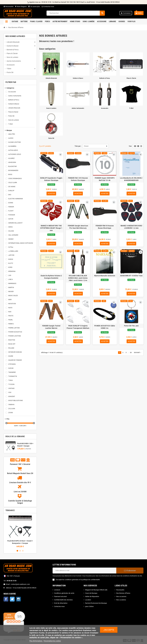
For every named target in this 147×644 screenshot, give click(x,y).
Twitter (12, 599)
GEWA (10, 227)
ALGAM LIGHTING (15, 142)
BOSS (10, 174)
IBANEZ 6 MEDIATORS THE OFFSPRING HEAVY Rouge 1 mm (51, 228)
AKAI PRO (12, 134)
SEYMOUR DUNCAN (15, 352)
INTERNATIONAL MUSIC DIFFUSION (21, 243)
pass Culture (89, 606)
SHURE (11, 356)
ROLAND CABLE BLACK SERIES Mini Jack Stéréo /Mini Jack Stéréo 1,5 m (78, 279)
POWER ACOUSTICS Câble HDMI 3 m (105, 328)
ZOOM (10, 413)
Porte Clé (11, 116)
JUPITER (11, 255)
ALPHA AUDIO (13, 150)
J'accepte (109, 630)
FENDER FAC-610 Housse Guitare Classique (78, 179)
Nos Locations (121, 600)
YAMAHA (11, 405)
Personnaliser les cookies (52, 641)
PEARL (11, 320)
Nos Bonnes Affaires (123, 593)
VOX (10, 392)
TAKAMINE (12, 372)
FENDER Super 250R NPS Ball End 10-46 (105, 179)
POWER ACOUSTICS (15, 332)
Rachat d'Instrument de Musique (96, 603)
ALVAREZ (11, 158)
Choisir (86, 146)
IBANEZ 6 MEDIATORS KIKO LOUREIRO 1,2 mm (131, 227)
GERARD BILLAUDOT (15, 223)
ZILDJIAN (12, 409)
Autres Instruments (15, 96)
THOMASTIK (13, 376)
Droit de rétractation (61, 603)
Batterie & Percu (14, 100)
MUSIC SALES (13, 296)
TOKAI (10, 380)
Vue (130, 146)
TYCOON (11, 384)
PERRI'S (11, 324)
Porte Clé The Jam (131, 327)
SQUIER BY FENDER (15, 360)
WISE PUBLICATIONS (16, 400)
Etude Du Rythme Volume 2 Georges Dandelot (51, 277)
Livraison (57, 590)
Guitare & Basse (14, 104)
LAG (10, 275)
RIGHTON (12, 340)
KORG (10, 267)
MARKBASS (12, 283)
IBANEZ (11, 239)
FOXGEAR (12, 215)
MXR (10, 300)
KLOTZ (11, 263)
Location (88, 600)
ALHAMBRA (12, 146)
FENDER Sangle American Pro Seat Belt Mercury (78, 227)
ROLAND (11, 348)
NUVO (10, 308)
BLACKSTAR (12, 166)
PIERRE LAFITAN (14, 328)
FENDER (11, 207)
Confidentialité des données (63, 600)
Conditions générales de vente (64, 593)
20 (131, 354)
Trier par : (78, 146)
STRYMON (12, 364)
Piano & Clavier (13, 112)
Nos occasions (121, 596)
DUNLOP (11, 191)
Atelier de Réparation (92, 596)
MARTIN (11, 287)
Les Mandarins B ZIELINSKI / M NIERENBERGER (131, 179)
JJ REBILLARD (13, 251)
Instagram (19, 599)
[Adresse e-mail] (84, 571)
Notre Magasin (21, 6)
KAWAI (11, 259)
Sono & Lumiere (14, 120)
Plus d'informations (36, 641)
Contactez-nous (48, 6)
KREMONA (12, 271)
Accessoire (12, 92)
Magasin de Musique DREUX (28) (96, 590)
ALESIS (11, 138)
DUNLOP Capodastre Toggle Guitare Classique (51, 179)
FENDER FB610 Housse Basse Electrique (105, 227)
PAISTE (11, 316)
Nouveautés (9, 6)
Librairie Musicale (14, 108)
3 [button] (23, 551)
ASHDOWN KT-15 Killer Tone (131, 276)
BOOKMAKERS (13, 170)
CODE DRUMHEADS (15, 178)
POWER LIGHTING (15, 336)
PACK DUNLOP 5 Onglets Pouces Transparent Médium (78, 328)
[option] (20, 531)
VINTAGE (11, 388)
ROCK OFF (12, 344)
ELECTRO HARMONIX (16, 199)
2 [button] (20, 551)
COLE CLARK (13, 183)
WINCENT (12, 396)
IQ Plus (11, 247)
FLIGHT (11, 211)
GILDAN (11, 231)
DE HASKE (12, 187)
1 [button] (17, 551)
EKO (10, 195)
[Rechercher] (76, 13)
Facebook (6, 599)
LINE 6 (10, 279)
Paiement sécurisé (60, 596)
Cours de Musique (91, 593)
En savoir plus (35, 6)
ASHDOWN (12, 162)
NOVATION (12, 304)
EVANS (11, 203)
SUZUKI (11, 368)
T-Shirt (10, 124)
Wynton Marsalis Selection (105, 276)
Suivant (138, 354)
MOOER (11, 291)
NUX (10, 312)
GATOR (11, 219)
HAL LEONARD (13, 235)
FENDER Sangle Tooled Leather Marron (51, 328)
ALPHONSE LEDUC (15, 154)
